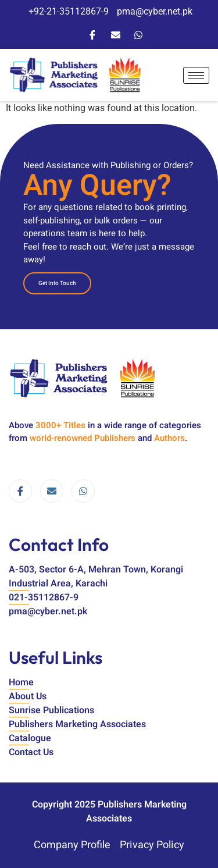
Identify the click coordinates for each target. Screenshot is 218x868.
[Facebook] (92, 34)
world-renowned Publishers (83, 438)
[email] (52, 491)
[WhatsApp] (138, 34)
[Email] (116, 34)
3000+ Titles (60, 425)
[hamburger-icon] (196, 75)
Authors (169, 438)
